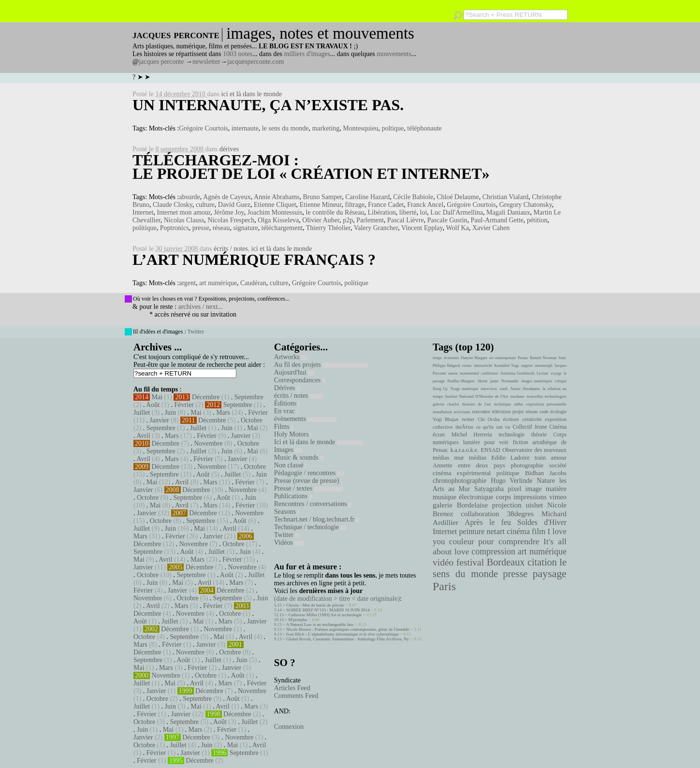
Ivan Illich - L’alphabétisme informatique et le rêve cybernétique (343, 634)
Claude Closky (173, 205)
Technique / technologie (310, 527)
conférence (489, 373)
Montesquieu (360, 128)
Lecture (542, 373)
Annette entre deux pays (469, 465)
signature (245, 228)
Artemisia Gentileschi (518, 373)
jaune (494, 381)
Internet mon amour (184, 212)
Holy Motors (293, 434)
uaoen (453, 373)
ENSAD (490, 450)
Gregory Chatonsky (526, 205)
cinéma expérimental (462, 473)
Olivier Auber (321, 220)
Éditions (287, 403)
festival (470, 562)
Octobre (252, 420)
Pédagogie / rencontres (309, 473)
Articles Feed (292, 688)
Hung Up (440, 389)
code (544, 412)
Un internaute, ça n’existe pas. (268, 105)
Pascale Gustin (447, 220)
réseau (221, 228)
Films (284, 427)
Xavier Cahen (491, 228)
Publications (293, 496)
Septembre (249, 397)
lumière (472, 442)
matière (556, 489)
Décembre (206, 397)
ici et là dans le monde (252, 94)
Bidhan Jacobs (546, 473)
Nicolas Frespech (231, 220)
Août (153, 405)
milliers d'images (307, 54)
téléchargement (282, 228)
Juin (170, 413)
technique (503, 404)
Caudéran (253, 283)
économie (451, 358)
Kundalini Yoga (507, 366)
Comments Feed (296, 696)
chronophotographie (460, 481)
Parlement (370, 220)
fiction (521, 442)
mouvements (394, 54)
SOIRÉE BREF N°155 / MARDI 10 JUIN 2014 (328, 610)
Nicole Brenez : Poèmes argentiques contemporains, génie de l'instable (348, 629)
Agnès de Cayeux (227, 197)
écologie (558, 412)
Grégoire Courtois (203, 128)
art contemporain (503, 358)
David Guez (234, 205)
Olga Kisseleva (278, 220)
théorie (539, 435)
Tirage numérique (464, 389)
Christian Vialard (506, 197)
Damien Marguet (474, 358)
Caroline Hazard (367, 197)
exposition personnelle (546, 404)
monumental (469, 373)
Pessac (523, 358)
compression (493, 551)
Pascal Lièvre (406, 220)
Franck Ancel (425, 205)
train (540, 458)
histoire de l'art (476, 404)
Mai (157, 397)
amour (559, 458)
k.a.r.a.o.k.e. (464, 450)
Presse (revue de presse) (308, 481)
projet (518, 412)
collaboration (480, 514)
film (539, 531)
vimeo (558, 497)
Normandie (510, 381)
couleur (462, 542)
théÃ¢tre (465, 427)
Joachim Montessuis (275, 212)
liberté (408, 212)
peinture (472, 532)
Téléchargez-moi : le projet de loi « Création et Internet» (311, 167)
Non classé (290, 465)
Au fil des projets (321, 365)
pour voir (496, 442)
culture (205, 205)
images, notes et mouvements (320, 33)
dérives (229, 149)
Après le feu (488, 522)
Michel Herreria (472, 435)
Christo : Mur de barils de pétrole (315, 605)
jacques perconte (161, 62)
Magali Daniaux (508, 212)
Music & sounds (299, 457)
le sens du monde (285, 128)
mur (459, 458)
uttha (519, 404)
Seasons (286, 512)
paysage (550, 574)
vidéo (443, 562)
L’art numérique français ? (254, 260)
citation (542, 562)
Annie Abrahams (277, 197)
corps (503, 497)
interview (489, 389)
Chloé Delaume (458, 197)
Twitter (195, 332)
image (534, 489)
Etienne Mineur (321, 205)
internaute (245, 128)
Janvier (159, 420)
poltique (393, 128)
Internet (143, 212)
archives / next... (200, 307)
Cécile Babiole (413, 197)
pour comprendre (509, 541)
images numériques (537, 381)
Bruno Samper (323, 197)
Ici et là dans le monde (319, 442)
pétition (537, 220)
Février (184, 405)
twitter (468, 419)
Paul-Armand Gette (497, 220)
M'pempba (298, 620)
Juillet (142, 413)
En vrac (286, 411)
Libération (382, 212)
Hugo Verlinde (511, 481)
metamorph (543, 366)
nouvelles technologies (547, 396)
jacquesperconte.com (256, 62)
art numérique (218, 283)
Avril (143, 436)
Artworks (291, 357)
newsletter (206, 62)
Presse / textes (309, 488)
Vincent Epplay (422, 228)
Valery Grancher (376, 228)
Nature (546, 481)
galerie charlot (446, 404)
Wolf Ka (457, 228)
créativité (532, 419)
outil (504, 389)
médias (478, 458)
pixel (515, 489)
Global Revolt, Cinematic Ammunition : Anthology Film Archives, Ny (348, 639)
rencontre (481, 412)
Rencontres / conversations (313, 504)
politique (145, 228)
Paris (444, 586)
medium (517, 396)
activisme (462, 412)
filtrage (354, 205)
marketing (326, 128)
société (558, 465)
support (527, 366)
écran (439, 435)
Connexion (289, 727)
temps (437, 358)
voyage (556, 373)
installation (442, 412)
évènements (306, 419)
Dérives (287, 388)
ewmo (467, 366)
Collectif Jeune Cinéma (540, 427)
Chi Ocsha (489, 419)
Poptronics (175, 228)
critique (561, 381)
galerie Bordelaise (460, 505)
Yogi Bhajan (445, 419)
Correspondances (300, 380)
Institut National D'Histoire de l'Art (477, 396)
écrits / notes (231, 249)
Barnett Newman (543, 358)
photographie (527, 465)
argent (187, 283)
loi (424, 212)
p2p (348, 220)
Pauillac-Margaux (461, 381)
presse (201, 228)
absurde (190, 197)
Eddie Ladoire (510, 458)
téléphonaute (424, 128)
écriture (511, 419)
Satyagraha (489, 489)
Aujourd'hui (295, 372)
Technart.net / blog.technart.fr (317, 519)
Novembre (208, 443)
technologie (511, 435)
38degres (520, 514)
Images (288, 450)
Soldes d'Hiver (542, 522)
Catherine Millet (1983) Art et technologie (325, 615)
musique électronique (463, 497)
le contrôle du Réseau (335, 212)
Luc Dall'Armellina (457, 212)
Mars (223, 413)
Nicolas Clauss (184, 220)
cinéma (518, 531)
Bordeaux (506, 562)
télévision (502, 412)
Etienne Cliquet (275, 205)
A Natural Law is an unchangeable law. (320, 624)
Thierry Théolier (328, 228)
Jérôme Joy (229, 212)
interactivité (483, 366)
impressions (530, 497)
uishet (534, 505)
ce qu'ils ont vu (493, 427)
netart (496, 531)
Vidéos (289, 543)
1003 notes (238, 54)
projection (507, 505)
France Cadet (386, 205)
